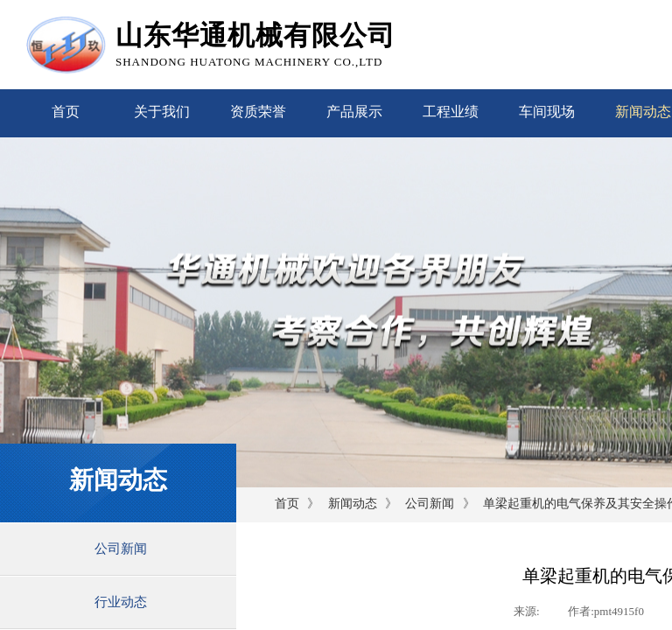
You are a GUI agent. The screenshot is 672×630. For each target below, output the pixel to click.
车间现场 (547, 112)
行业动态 (121, 602)
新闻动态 (353, 504)
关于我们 (162, 112)
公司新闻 (430, 504)
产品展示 (354, 112)
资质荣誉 (258, 112)
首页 (66, 112)
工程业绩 (451, 112)
